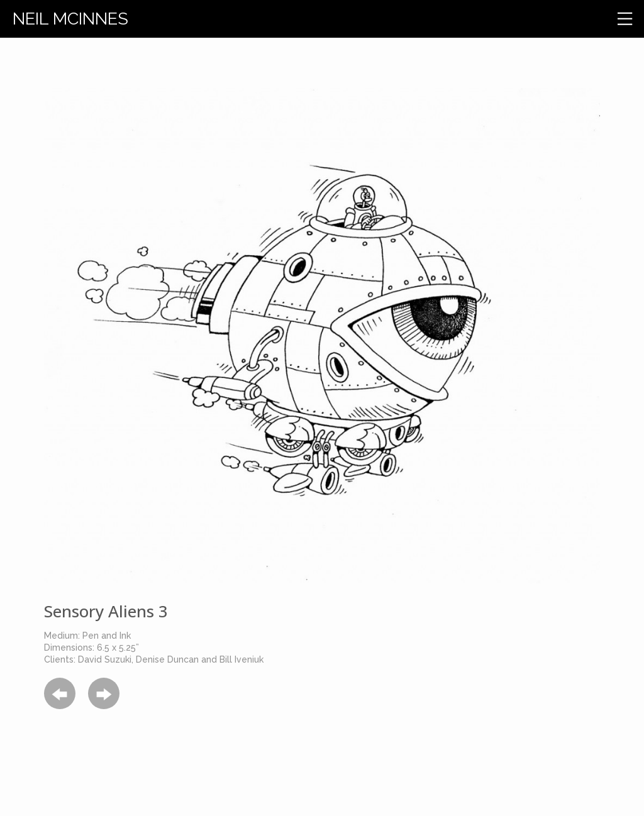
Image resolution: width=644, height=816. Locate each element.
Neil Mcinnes (70, 19)
